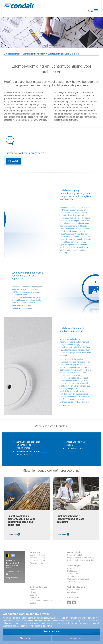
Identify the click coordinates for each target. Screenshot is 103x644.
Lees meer (14, 534)
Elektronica (72, 568)
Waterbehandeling (37, 558)
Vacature (34, 595)
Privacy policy (73, 590)
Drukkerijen (72, 571)
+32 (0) (12, 572)
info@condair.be (12, 578)
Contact (33, 603)
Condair (19, 5)
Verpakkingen (73, 576)
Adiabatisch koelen (38, 563)
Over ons (34, 590)
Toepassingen (14, 54)
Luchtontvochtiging (38, 560)
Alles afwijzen (27, 638)
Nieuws (33, 592)
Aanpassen (76, 638)
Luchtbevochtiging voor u (34, 54)
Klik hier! (13, 161)
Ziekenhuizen (73, 574)
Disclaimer (72, 592)
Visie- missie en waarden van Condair (46, 600)
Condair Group (36, 598)
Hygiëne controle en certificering (81, 558)
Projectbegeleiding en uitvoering (81, 560)
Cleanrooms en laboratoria (78, 579)
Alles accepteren (51, 631)
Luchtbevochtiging (37, 555)
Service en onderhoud (76, 555)
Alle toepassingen (75, 582)
